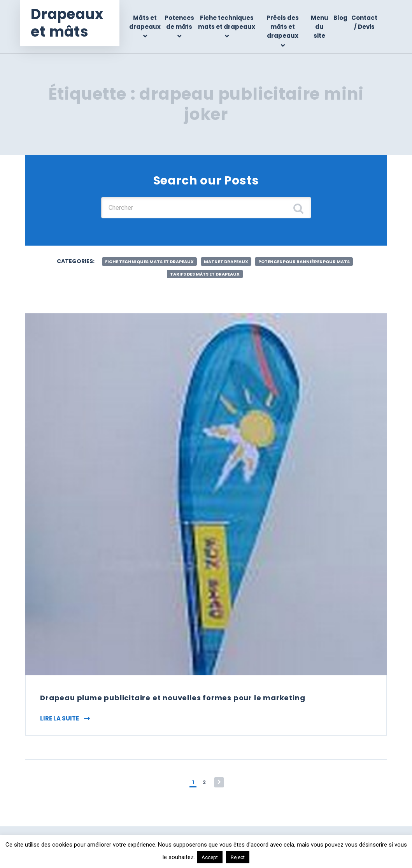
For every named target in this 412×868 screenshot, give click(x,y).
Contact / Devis (364, 22)
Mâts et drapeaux (150, 22)
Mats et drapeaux (226, 264)
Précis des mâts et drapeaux (285, 27)
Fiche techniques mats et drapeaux (231, 27)
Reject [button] (238, 857)
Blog (340, 18)
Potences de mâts (184, 22)
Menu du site (320, 27)
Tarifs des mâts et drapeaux (205, 277)
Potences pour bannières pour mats (313, 264)
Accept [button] (210, 857)
